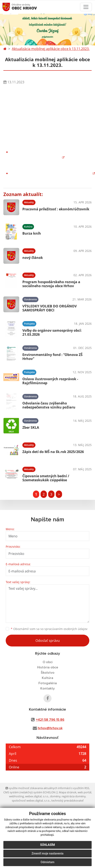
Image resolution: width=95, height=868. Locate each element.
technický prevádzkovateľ (67, 800)
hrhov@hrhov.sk (50, 728)
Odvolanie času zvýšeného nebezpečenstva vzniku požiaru (49, 405)
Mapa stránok (68, 792)
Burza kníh (32, 233)
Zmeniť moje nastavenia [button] (47, 853)
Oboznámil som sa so (49, 629)
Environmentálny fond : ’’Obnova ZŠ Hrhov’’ (52, 357)
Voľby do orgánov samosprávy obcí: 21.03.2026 (52, 332)
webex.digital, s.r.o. (37, 796)
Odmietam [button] (47, 862)
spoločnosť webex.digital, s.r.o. (31, 800)
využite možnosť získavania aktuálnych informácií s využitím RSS (47, 788)
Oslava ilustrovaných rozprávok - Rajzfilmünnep (50, 381)
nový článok (33, 258)
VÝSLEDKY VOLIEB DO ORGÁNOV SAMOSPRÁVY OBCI (50, 308)
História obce (48, 667)
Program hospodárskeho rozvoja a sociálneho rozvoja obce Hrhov (51, 284)
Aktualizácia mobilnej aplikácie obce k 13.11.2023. (51, 49)
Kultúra (47, 678)
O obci (48, 662)
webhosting (16, 796)
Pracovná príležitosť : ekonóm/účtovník (56, 209)
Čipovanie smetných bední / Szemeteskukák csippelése (46, 478)
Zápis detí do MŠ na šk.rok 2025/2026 (53, 452)
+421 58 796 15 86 (50, 720)
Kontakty (47, 688)
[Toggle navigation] (86, 7)
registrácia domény (74, 796)
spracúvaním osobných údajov (66, 629)
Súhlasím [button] (47, 845)
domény (55, 796)
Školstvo (48, 673)
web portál (84, 792)
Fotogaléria (48, 683)
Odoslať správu (48, 641)
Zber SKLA (31, 427)
